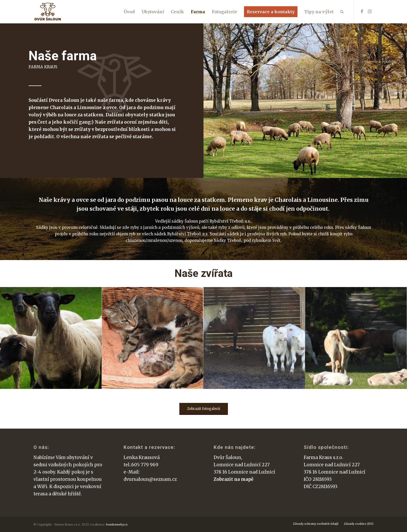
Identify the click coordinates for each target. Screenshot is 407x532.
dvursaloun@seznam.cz (150, 479)
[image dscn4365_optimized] (51, 338)
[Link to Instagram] (370, 11)
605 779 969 (145, 465)
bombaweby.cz (117, 524)
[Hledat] (342, 12)
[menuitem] (129, 12)
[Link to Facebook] (362, 11)
